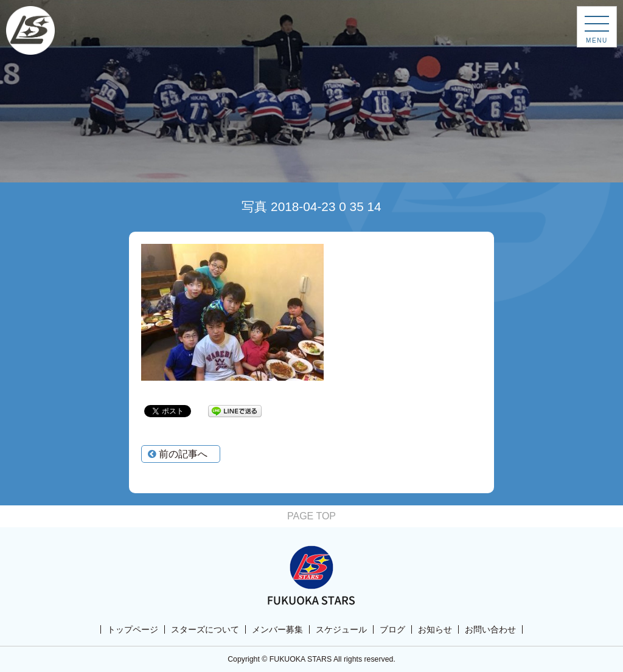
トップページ (133, 629)
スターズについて (205, 629)
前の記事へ (178, 454)
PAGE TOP (311, 516)
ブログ (392, 629)
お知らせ (435, 629)
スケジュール (341, 629)
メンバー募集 (277, 629)
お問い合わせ (490, 629)
